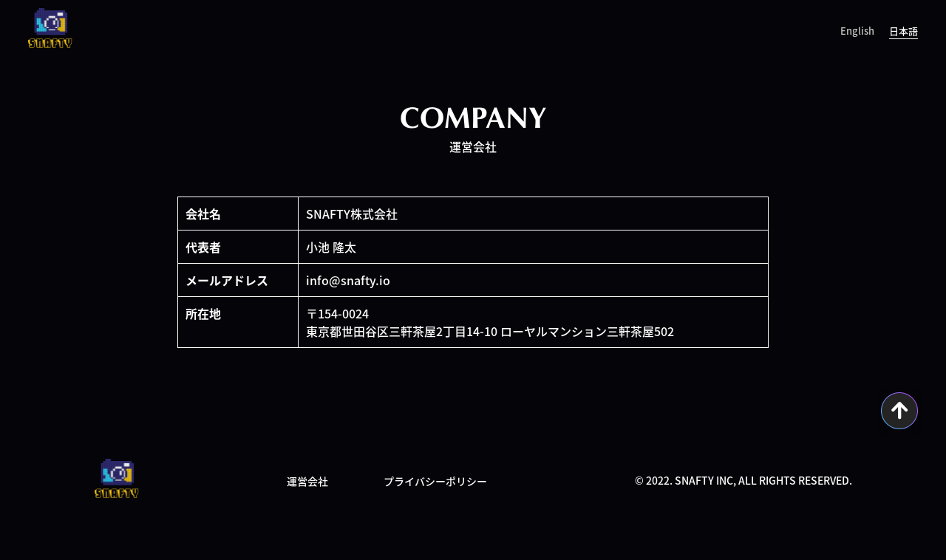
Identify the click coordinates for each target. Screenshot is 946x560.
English (857, 31)
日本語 (904, 31)
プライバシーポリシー (435, 481)
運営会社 (307, 481)
